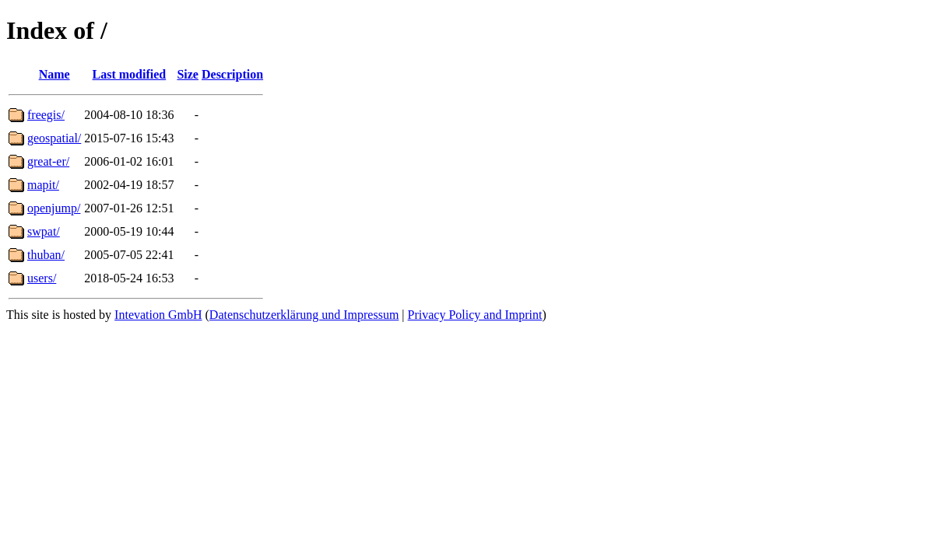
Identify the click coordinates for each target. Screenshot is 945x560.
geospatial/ (54, 138)
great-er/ (48, 161)
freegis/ (46, 115)
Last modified (130, 74)
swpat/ (44, 231)
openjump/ (54, 208)
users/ (42, 278)
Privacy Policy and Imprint (475, 315)
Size (188, 74)
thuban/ (46, 255)
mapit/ (43, 185)
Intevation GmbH (158, 315)
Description (232, 74)
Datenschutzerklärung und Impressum (304, 315)
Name (54, 74)
